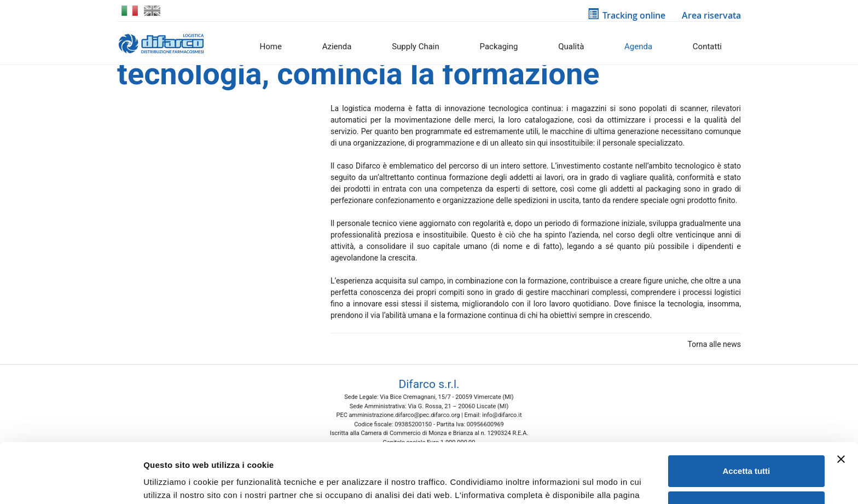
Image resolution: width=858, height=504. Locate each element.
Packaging (499, 47)
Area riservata (709, 15)
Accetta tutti (747, 415)
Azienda (337, 47)
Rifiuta (747, 451)
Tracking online (627, 15)
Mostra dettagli (173, 482)
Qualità (571, 47)
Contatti (707, 47)
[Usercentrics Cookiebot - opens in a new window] (71, 483)
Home (271, 47)
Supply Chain (416, 47)
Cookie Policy (172, 452)
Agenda (638, 47)
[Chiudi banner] (841, 403)
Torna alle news (712, 344)
